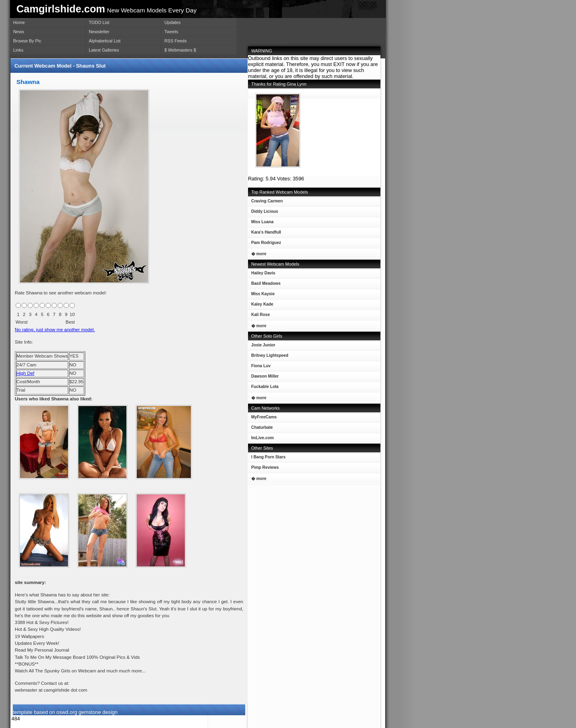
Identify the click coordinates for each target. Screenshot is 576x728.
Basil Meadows (264, 285)
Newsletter (99, 32)
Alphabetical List (105, 41)
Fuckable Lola (263, 388)
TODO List (99, 22)
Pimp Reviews (265, 467)
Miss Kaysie (261, 295)
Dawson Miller (263, 378)
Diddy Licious (263, 213)
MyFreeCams (264, 417)
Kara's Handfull (265, 234)
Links (18, 50)
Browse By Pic (27, 41)
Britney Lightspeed (268, 357)
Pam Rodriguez (265, 244)
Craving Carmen (265, 203)
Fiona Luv (259, 367)
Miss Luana (261, 223)
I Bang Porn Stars (268, 457)
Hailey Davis (262, 275)
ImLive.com (262, 438)
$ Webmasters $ (180, 50)
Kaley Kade (261, 306)
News (19, 32)
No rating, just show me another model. (55, 330)
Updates (173, 22)
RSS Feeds (176, 41)
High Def (25, 373)
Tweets (171, 32)
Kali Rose (259, 316)
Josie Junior (262, 347)
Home (19, 22)
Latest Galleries (104, 50)
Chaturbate (262, 427)
